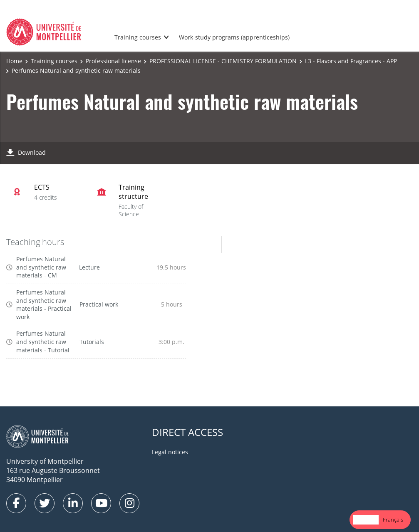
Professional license (113, 61)
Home (14, 61)
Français (393, 520)
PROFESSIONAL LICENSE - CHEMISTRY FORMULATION (223, 61)
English (366, 520)
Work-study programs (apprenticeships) (234, 37)
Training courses (138, 37)
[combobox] (366, 520)
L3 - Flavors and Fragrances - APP (351, 61)
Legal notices (170, 452)
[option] (393, 520)
